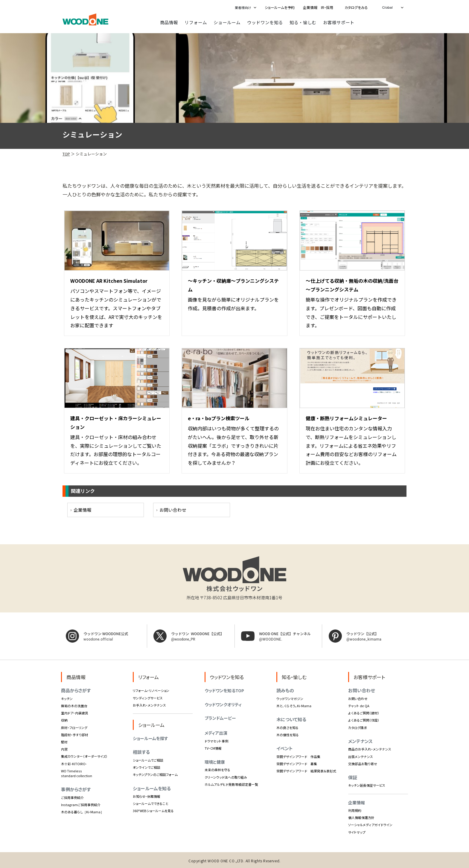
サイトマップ (357, 832)
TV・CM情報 (213, 748)
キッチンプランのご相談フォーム (155, 774)
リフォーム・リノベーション (151, 690)
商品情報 (169, 22)
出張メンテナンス (361, 756)
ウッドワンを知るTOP (224, 690)
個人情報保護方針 (361, 817)
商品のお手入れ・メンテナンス (370, 749)
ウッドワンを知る (265, 22)
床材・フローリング (74, 727)
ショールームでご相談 (148, 760)
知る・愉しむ (303, 22)
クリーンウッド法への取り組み (226, 777)
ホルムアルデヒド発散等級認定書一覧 (231, 784)
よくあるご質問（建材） (364, 713)
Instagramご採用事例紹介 (81, 804)
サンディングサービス (148, 697)
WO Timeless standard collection (77, 773)
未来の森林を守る (217, 769)
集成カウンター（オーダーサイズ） (84, 756)
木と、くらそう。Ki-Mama (294, 705)
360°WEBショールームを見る (153, 810)
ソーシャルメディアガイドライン (370, 824)
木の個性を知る (288, 734)
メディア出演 (216, 732)
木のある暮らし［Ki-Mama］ (82, 812)
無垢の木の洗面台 (74, 705)
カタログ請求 (358, 727)
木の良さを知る (287, 727)
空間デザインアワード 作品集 (298, 756)
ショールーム (227, 22)
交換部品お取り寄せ (363, 763)
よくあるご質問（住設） (364, 720)
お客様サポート (339, 22)
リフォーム (196, 22)
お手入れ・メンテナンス (149, 705)
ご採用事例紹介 (72, 797)
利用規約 (355, 810)
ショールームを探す (150, 738)
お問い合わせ (173, 509)
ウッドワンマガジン (290, 698)
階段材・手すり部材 (75, 734)
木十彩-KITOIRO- (74, 763)
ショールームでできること (151, 803)
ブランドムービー (220, 718)
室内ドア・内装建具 (75, 713)
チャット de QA (359, 705)
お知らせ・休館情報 (147, 796)
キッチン (67, 698)
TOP (66, 154)
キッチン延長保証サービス (367, 785)
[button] (244, 7)
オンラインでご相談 (147, 767)
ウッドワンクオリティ (223, 704)
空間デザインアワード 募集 (297, 763)
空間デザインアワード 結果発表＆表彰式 (306, 771)
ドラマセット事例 (216, 740)
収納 (64, 720)
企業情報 (83, 509)
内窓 (64, 749)
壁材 (64, 742)
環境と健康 (215, 762)
